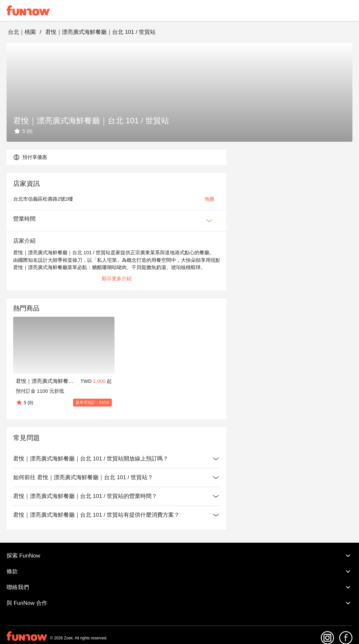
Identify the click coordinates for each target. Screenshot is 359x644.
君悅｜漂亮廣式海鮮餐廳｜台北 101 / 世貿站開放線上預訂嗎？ (116, 459)
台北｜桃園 (22, 32)
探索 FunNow (179, 556)
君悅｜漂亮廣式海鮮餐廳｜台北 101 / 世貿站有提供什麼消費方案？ (116, 515)
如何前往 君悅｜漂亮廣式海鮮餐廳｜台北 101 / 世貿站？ (116, 478)
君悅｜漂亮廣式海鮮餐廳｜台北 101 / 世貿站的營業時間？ (116, 496)
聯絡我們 (179, 587)
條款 (179, 572)
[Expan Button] (209, 221)
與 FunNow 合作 (179, 603)
